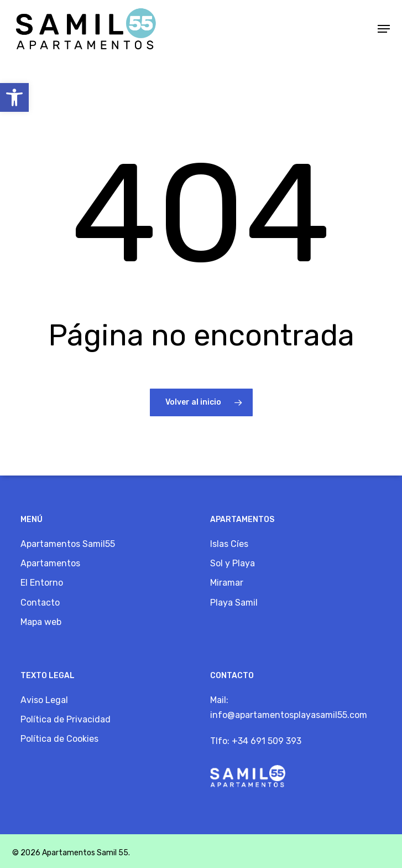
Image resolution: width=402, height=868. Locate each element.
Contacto (40, 603)
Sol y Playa (233, 563)
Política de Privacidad (66, 719)
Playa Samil (234, 603)
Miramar (227, 583)
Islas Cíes (229, 544)
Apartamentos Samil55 (68, 544)
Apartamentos (50, 563)
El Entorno (42, 583)
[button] (14, 97)
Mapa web (41, 622)
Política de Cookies (59, 739)
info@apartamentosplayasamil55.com (289, 715)
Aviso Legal (44, 700)
